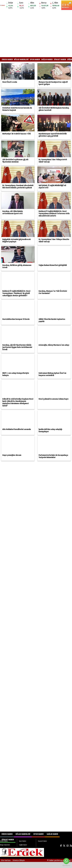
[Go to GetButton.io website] (66, 866)
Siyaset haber (60, 59)
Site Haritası (6, 860)
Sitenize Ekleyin (19, 860)
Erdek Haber (7, 59)
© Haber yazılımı (60, 860)
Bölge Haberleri (21, 59)
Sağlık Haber (47, 59)
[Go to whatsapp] (66, 861)
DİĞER (70, 59)
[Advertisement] (22, 34)
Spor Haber (35, 59)
